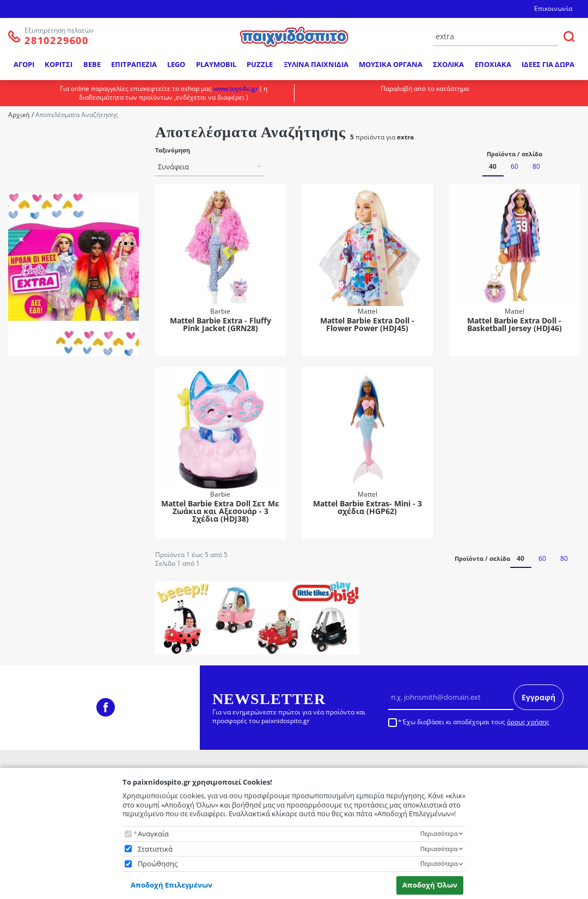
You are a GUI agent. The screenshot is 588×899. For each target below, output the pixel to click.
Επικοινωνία (553, 8)
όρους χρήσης (528, 722)
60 (514, 166)
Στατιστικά (155, 849)
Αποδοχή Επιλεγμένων (171, 885)
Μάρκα (27, 137)
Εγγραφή (538, 697)
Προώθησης (158, 864)
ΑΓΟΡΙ (24, 64)
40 (493, 166)
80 (536, 166)
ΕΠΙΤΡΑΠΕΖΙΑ (134, 64)
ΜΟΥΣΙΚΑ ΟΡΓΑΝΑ (391, 64)
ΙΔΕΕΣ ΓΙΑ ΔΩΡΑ (548, 64)
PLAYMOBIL (216, 64)
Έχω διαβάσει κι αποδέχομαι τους (476, 722)
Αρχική (19, 115)
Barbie (40, 154)
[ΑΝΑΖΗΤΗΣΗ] (569, 36)
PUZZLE (260, 64)
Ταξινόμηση (173, 150)
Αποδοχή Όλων (430, 885)
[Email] (451, 698)
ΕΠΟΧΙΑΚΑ (493, 64)
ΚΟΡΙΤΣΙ (59, 64)
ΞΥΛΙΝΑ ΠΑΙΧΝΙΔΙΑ (316, 64)
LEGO (176, 64)
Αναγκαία (153, 834)
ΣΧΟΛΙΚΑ (448, 64)
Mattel (41, 169)
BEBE (92, 64)
